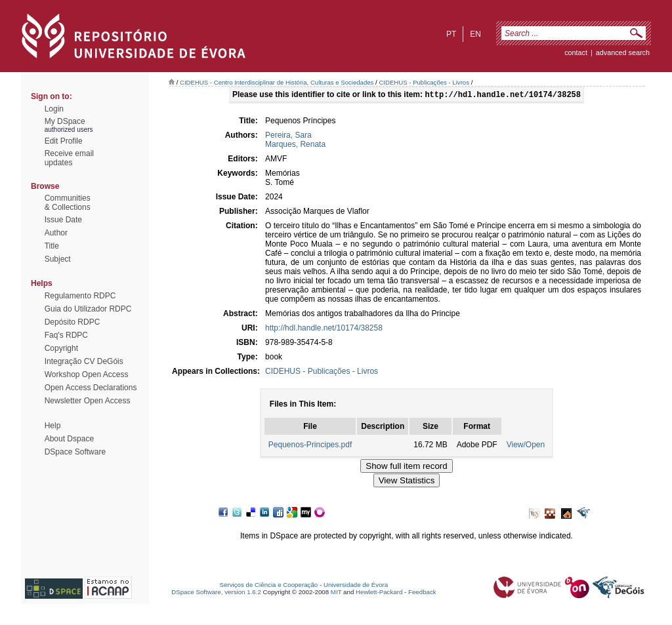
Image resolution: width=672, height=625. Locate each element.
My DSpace (65, 121)
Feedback (422, 593)
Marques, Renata (295, 146)
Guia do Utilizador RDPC (88, 309)
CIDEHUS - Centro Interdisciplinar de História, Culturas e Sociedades (277, 82)
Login (54, 109)
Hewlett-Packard (379, 593)
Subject (58, 259)
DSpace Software (75, 452)
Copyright (61, 348)
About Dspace (69, 439)
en (475, 34)
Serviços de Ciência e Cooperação (269, 586)
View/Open (526, 446)
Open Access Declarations (91, 388)
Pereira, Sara (288, 136)
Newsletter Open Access (88, 401)
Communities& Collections (68, 203)
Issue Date (63, 220)
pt (451, 34)
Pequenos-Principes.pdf (310, 446)
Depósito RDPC (73, 322)
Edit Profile (64, 141)
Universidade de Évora (356, 586)
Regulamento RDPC (80, 296)
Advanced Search (623, 52)
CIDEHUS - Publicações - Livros (424, 82)
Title (52, 246)
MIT (336, 593)
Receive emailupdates (69, 158)
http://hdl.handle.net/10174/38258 (324, 329)
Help (53, 426)
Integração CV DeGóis (84, 361)
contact (576, 52)
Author (56, 233)
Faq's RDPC (66, 335)
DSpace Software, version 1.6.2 (216, 593)
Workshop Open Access (87, 374)
